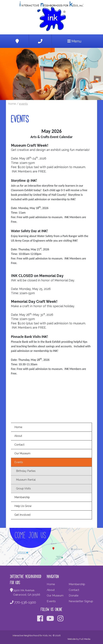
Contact (19, 445)
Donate (74, 595)
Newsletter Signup (81, 601)
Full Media (85, 639)
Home (12, 104)
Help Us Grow (23, 506)
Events (23, 104)
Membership (22, 497)
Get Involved (22, 515)
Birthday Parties (26, 471)
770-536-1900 (23, 602)
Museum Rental (26, 480)
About (18, 436)
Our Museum (22, 453)
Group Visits (23, 488)
